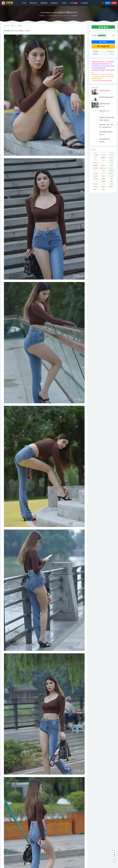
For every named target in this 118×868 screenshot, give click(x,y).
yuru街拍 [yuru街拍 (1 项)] (112, 152)
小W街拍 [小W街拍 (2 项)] (111, 163)
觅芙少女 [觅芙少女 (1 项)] (96, 184)
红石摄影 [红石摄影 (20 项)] (112, 176)
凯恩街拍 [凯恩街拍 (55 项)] (104, 158)
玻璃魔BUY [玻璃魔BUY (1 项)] (111, 173)
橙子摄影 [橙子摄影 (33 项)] (96, 168)
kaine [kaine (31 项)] (96, 152)
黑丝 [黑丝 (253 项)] (104, 189)
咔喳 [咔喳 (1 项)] (112, 160)
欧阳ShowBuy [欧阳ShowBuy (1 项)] (104, 168)
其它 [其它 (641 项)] (96, 158)
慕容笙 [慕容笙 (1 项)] (104, 166)
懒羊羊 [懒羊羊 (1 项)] (112, 166)
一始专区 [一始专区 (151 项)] (104, 155)
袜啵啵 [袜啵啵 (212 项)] (104, 181)
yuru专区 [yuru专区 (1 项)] (104, 152)
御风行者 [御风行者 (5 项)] (96, 166)
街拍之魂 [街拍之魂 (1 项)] (96, 181)
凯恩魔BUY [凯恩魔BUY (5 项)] (111, 158)
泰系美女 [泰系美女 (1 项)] (112, 168)
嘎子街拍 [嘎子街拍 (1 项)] (96, 163)
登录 (108, 3)
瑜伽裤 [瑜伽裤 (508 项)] (96, 176)
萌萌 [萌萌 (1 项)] (112, 179)
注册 (114, 3)
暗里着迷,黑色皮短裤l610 (107, 97)
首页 (13, 26)
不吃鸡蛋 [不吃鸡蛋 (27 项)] (112, 155)
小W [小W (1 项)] (104, 163)
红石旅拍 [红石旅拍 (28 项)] (96, 179)
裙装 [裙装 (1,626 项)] (112, 181)
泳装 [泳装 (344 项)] (96, 171)
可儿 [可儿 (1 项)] (104, 160)
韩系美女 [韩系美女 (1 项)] (96, 187)
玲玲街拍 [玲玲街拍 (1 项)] (96, 173)
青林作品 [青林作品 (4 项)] (112, 184)
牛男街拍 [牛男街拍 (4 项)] (112, 171)
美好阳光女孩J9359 (105, 91)
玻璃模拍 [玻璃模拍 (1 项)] (104, 173)
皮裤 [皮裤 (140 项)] (104, 176)
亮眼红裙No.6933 (104, 111)
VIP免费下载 (103, 46)
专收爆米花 (74, 16)
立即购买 (103, 42)
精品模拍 (43, 16)
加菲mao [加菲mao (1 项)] (96, 160)
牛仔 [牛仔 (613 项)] (104, 171)
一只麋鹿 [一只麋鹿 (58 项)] (96, 155)
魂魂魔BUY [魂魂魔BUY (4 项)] (111, 187)
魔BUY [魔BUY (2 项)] (96, 189)
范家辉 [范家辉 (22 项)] (104, 179)
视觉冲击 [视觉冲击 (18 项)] (104, 184)
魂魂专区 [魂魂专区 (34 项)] (104, 187)
